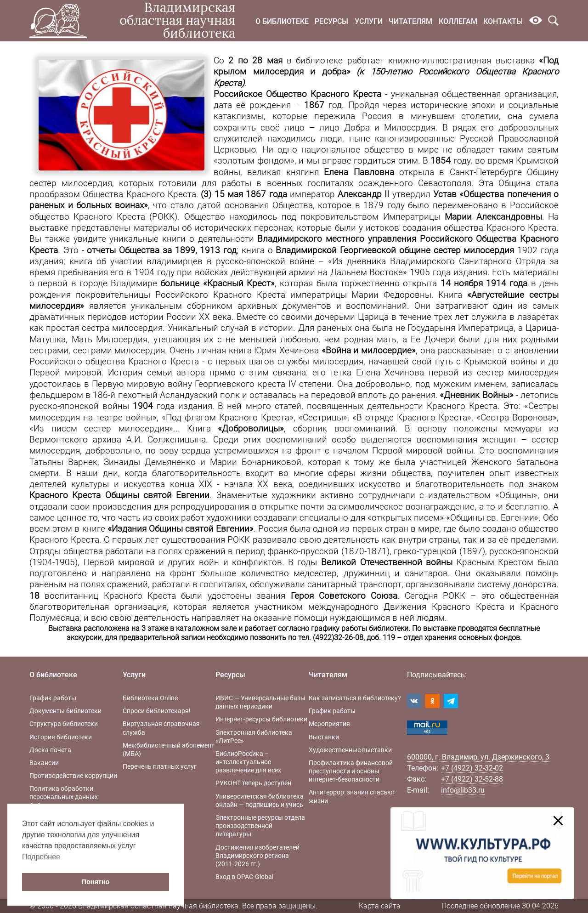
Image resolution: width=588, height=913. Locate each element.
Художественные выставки (350, 750)
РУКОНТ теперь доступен (253, 783)
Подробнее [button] (41, 857)
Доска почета (50, 750)
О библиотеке (282, 21)
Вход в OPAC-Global (244, 877)
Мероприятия (329, 724)
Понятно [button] (96, 882)
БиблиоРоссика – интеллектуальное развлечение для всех (248, 762)
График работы (53, 698)
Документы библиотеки (65, 711)
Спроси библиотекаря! (157, 711)
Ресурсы (331, 21)
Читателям (410, 21)
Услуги (369, 21)
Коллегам (458, 21)
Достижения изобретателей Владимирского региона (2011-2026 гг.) (257, 856)
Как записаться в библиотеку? (355, 698)
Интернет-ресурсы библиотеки (261, 719)
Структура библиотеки (64, 724)
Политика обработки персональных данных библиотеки (64, 797)
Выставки (324, 737)
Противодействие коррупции (73, 776)
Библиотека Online (150, 698)
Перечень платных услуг (160, 766)
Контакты (503, 21)
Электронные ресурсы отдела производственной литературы (260, 826)
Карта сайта (380, 906)
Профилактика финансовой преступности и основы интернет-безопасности (351, 771)
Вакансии (44, 763)
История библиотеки (61, 737)
